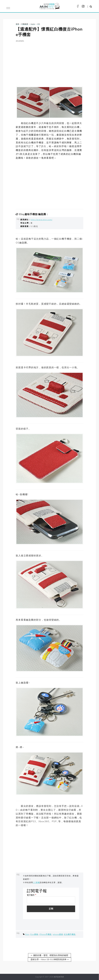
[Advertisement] (49, 63)
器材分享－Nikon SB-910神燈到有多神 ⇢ (49, 959)
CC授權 (36, 882)
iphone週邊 (58, 934)
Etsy (27, 934)
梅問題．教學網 (49, 7)
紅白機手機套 (70, 934)
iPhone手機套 (45, 934)
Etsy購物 (34, 934)
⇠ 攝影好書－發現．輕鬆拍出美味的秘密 (49, 955)
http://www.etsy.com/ (41, 220)
